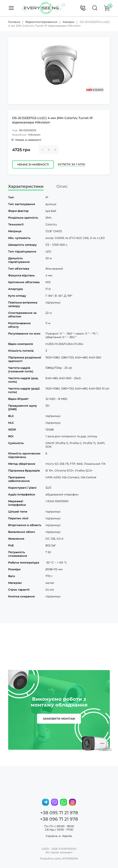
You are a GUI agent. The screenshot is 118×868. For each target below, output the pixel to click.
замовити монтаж (59, 719)
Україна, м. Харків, (59, 836)
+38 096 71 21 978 (59, 819)
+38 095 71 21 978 (59, 813)
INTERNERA (70, 858)
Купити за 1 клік (71, 164)
